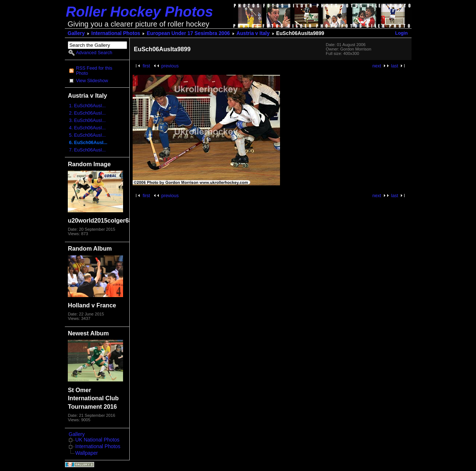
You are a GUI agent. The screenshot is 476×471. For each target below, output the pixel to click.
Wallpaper (86, 453)
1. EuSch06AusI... (87, 106)
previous (170, 66)
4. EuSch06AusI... (87, 128)
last (394, 66)
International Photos (116, 33)
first (146, 66)
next (377, 66)
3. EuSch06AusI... (87, 121)
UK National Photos (97, 440)
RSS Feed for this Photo (94, 71)
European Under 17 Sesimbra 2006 (188, 33)
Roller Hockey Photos (140, 12)
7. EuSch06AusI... (87, 150)
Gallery (76, 33)
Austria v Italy (253, 33)
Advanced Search (94, 53)
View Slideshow (92, 81)
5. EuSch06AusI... (87, 135)
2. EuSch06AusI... (87, 113)
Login (402, 33)
